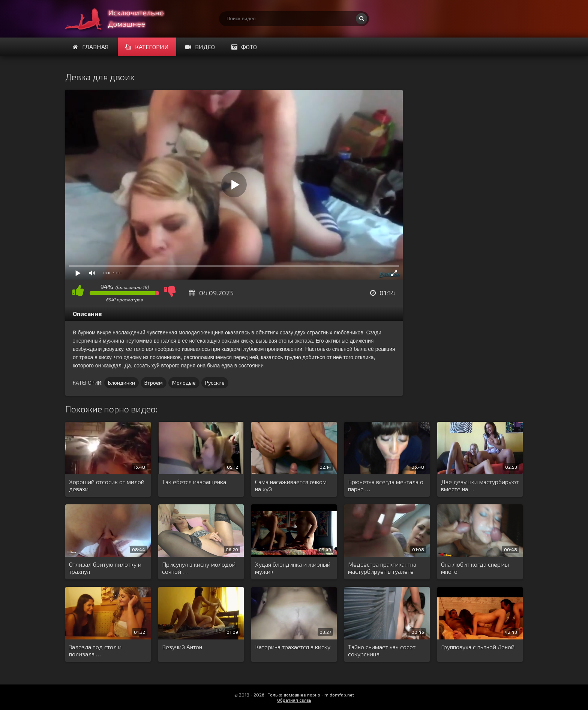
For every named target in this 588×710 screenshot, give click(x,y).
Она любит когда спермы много (475, 568)
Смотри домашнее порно (121, 19)
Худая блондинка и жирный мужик (293, 568)
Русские (215, 383)
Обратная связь (294, 700)
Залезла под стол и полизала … (95, 650)
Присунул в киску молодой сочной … (199, 568)
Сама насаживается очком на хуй (291, 485)
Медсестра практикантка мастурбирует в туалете (382, 568)
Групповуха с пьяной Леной (478, 647)
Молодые (184, 383)
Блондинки (121, 383)
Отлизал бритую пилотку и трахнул (105, 568)
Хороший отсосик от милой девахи (107, 485)
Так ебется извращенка (194, 482)
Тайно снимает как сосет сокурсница (382, 650)
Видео (200, 47)
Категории (147, 47)
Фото (244, 47)
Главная (91, 47)
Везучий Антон (182, 647)
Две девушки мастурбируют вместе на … (480, 485)
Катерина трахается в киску (293, 647)
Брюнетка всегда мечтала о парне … (386, 485)
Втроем (154, 383)
